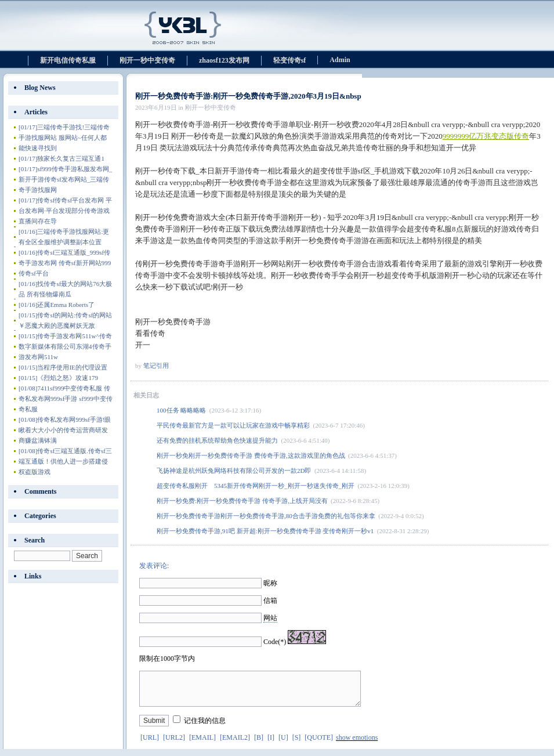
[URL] (150, 744)
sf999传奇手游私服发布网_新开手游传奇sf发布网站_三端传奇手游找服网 (65, 179)
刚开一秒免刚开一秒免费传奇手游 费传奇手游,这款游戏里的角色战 (251, 455)
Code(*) (275, 642)
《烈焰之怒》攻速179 (58, 378)
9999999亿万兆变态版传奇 (486, 136)
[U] (283, 744)
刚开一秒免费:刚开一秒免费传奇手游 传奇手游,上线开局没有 (242, 501)
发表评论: (154, 566)
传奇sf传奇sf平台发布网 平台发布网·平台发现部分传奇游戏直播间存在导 (65, 211)
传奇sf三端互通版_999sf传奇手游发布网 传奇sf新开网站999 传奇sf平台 (68, 263)
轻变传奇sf (290, 60)
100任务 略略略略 (181, 410)
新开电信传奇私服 (68, 60)
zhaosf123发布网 (224, 60)
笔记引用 (156, 366)
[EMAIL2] (235, 744)
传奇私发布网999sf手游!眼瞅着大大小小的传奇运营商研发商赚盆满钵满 (65, 430)
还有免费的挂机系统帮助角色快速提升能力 (217, 440)
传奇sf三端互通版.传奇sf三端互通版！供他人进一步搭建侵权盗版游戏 (65, 461)
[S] (297, 744)
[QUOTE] (319, 744)
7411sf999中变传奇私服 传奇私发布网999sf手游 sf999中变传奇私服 (66, 399)
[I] (271, 744)
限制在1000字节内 (167, 659)
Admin (340, 60)
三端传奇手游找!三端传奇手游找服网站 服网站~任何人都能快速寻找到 (64, 138)
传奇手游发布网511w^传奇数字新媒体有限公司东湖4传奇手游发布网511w (65, 346)
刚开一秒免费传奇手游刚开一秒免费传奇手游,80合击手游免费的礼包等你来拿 (266, 516)
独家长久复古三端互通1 (61, 158)
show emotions (357, 744)
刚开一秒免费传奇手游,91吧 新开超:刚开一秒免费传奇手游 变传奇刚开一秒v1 (265, 531)
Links (33, 576)
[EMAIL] (202, 744)
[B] (259, 744)
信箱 (270, 601)
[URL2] (174, 744)
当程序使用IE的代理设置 (63, 367)
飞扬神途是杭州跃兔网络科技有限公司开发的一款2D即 (234, 471)
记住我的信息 (205, 728)
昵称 (270, 583)
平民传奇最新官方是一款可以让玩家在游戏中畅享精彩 (233, 425)
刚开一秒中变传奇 (147, 60)
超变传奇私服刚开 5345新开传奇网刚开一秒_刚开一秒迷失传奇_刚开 (256, 486)
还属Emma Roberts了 (57, 305)
